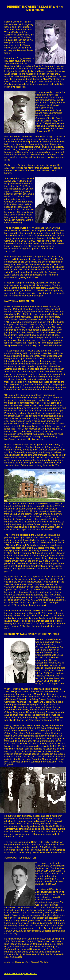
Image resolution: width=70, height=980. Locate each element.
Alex (15, 842)
